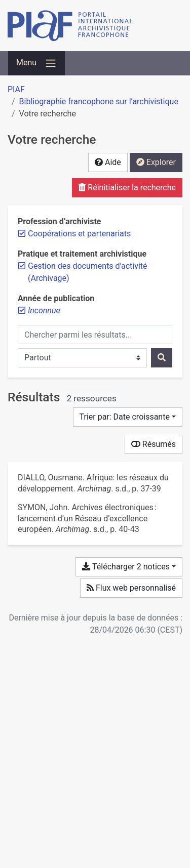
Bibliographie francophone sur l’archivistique (99, 101)
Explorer (156, 162)
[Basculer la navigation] (36, 63)
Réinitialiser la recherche (127, 188)
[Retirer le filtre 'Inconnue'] (44, 311)
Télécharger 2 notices (126, 567)
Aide (108, 162)
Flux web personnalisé (131, 588)
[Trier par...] (128, 417)
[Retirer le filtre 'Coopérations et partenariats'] (79, 234)
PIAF (16, 89)
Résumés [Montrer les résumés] (154, 444)
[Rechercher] (162, 358)
